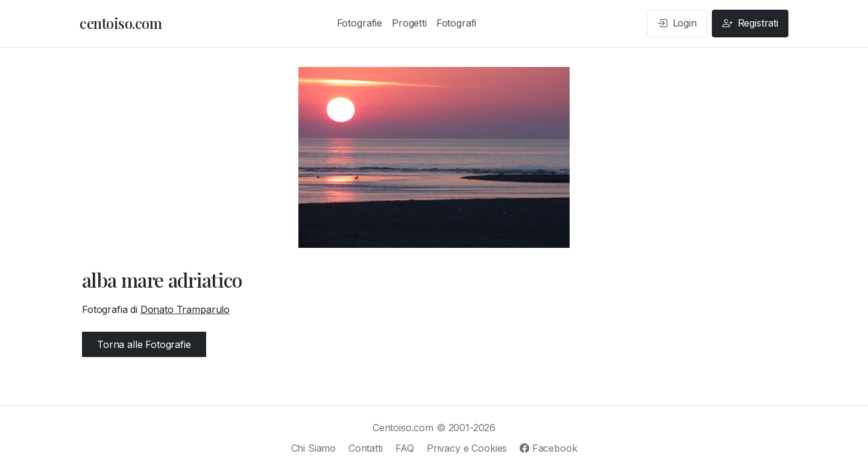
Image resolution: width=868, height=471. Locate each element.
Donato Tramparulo (185, 309)
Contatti (366, 448)
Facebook (548, 448)
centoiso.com (121, 23)
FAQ (405, 448)
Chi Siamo (314, 448)
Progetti (409, 23)
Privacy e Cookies (467, 448)
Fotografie (360, 23)
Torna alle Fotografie (144, 344)
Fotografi (457, 23)
